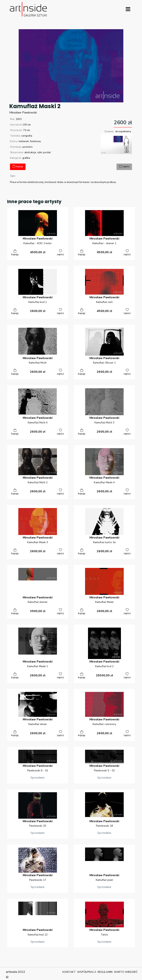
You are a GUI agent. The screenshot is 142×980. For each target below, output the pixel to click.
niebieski (24, 141)
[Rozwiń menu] (128, 9)
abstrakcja (30, 152)
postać (47, 152)
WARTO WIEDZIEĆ (126, 972)
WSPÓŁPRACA (87, 972)
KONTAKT (69, 972)
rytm (40, 152)
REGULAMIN (105, 972)
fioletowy (35, 141)
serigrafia (27, 136)
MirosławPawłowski (23, 113)
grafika (26, 158)
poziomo (28, 147)
